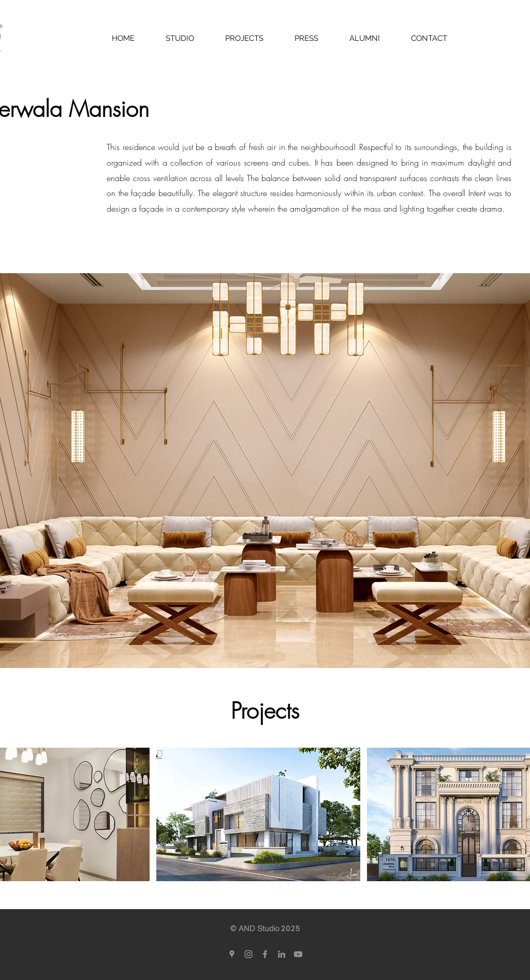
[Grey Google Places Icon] (232, 954)
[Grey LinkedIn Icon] (282, 954)
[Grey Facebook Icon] (265, 954)
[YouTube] (298, 954)
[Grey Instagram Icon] (248, 954)
